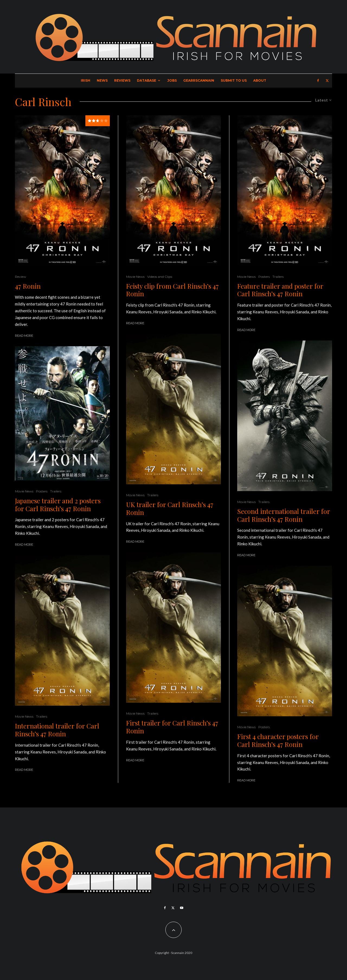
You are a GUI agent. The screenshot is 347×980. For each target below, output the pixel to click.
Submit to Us (234, 80)
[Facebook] (318, 81)
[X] (327, 81)
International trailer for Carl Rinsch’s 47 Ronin (57, 730)
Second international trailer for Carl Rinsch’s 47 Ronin (284, 515)
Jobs (172, 80)
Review (21, 277)
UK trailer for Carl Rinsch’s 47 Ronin (170, 508)
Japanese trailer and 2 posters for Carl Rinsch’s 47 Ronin (58, 505)
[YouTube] (182, 908)
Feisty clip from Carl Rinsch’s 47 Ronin (172, 290)
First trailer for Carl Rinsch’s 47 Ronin (172, 727)
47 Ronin (28, 286)
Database (147, 80)
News (102, 80)
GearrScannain (199, 80)
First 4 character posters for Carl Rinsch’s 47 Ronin (278, 740)
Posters (42, 491)
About (260, 80)
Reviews (122, 80)
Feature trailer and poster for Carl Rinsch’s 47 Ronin (280, 290)
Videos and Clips (160, 277)
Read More (24, 336)
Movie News (24, 491)
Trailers (56, 491)
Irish (86, 80)
